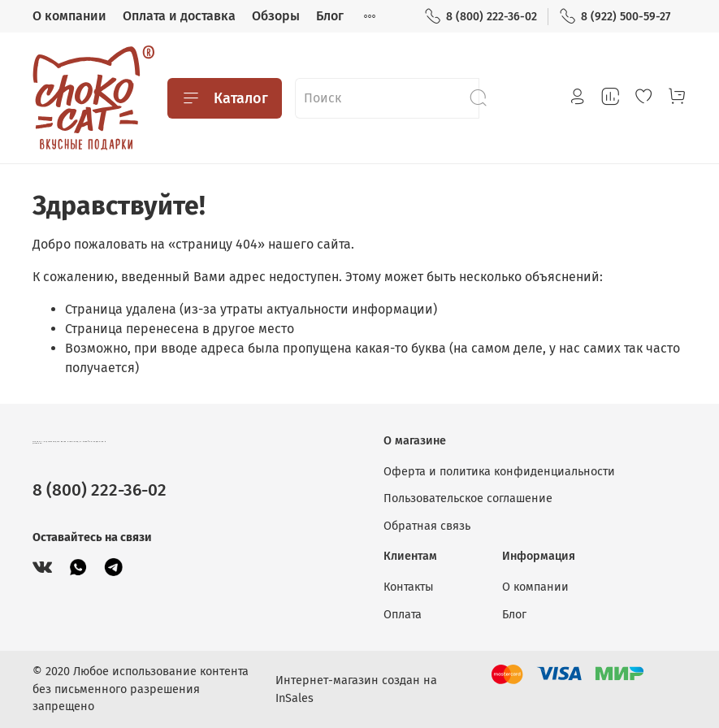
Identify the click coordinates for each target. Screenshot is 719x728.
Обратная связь (427, 526)
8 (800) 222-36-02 (481, 17)
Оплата (403, 615)
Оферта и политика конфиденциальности (499, 472)
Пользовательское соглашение (468, 498)
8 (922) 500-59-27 (615, 17)
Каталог (225, 98)
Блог (330, 16)
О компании (69, 16)
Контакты (409, 587)
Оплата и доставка (179, 16)
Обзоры (276, 16)
